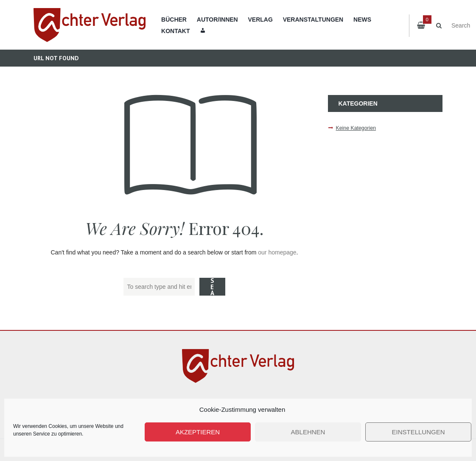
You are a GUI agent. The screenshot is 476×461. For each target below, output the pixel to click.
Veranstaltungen (313, 20)
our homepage (277, 252)
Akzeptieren (198, 432)
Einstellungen (418, 432)
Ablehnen (308, 432)
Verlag (260, 20)
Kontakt (175, 31)
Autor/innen (217, 20)
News (362, 20)
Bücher (174, 20)
